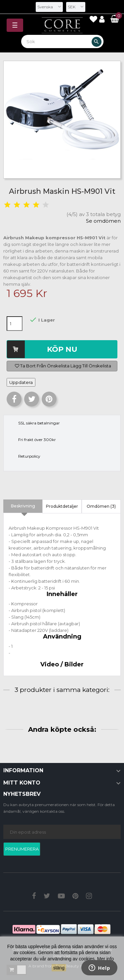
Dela (14, 399)
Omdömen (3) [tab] (101, 506)
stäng (59, 968)
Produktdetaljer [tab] (62, 506)
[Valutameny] (76, 7)
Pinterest (49, 399)
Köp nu (62, 349)
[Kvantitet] (15, 324)
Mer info (106, 959)
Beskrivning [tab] (23, 506)
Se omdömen (103, 221)
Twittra (32, 399)
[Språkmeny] (49, 7)
